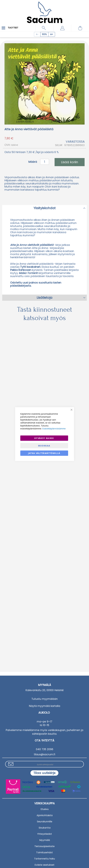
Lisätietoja (44, 298)
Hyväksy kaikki (44, 438)
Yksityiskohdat (45, 208)
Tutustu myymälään (45, 699)
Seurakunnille (45, 822)
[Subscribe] (44, 773)
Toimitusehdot (44, 852)
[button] (62, 28)
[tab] (44, 208)
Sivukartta (45, 828)
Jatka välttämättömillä (44, 453)
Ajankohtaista (45, 815)
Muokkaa (44, 445)
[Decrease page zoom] (37, 34)
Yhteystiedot (45, 834)
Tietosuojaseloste (44, 846)
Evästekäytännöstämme (54, 428)
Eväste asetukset (44, 865)
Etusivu (45, 809)
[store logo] (44, 10)
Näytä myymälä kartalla (45, 706)
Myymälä (45, 840)
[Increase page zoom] (52, 34)
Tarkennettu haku (44, 859)
